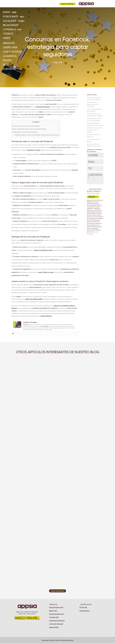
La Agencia (10, 56)
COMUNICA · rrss (12, 29)
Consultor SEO (54, 617)
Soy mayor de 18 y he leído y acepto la (94, 191)
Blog (6, 65)
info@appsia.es (84, 611)
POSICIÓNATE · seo (13, 17)
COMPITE (8, 34)
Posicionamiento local (56, 614)
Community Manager (56, 624)
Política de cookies (54, 640)
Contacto (9, 69)
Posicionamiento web (56, 607)
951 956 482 (83, 607)
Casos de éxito (12, 52)
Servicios (9, 43)
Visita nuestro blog (58, 591)
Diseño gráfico (54, 627)
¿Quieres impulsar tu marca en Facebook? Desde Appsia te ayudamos (37, 135)
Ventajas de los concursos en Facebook (25, 132)
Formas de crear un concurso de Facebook (26, 126)
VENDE (7, 38)
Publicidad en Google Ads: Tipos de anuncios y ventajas (94, 130)
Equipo (7, 60)
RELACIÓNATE (11, 25)
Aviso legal (45, 640)
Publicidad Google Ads (57, 621)
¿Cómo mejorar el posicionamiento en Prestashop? (93, 104)
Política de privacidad (93, 193)
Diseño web (10, 47)
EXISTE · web (10, 12)
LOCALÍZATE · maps (14, 21)
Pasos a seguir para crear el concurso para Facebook (29, 129)
